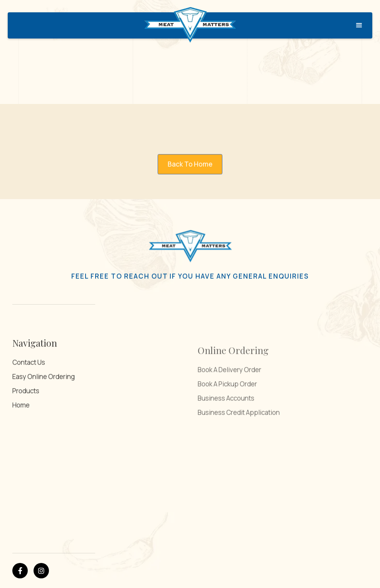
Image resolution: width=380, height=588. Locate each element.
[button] (359, 25)
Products (26, 416)
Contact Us (29, 388)
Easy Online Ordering (44, 402)
